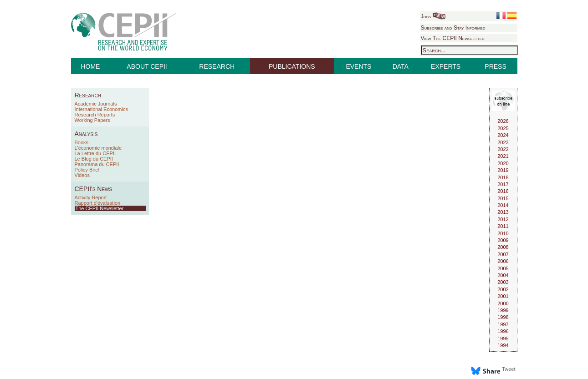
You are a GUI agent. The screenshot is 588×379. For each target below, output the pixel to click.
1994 (503, 345)
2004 (503, 275)
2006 (503, 261)
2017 (503, 184)
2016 (503, 191)
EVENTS (358, 66)
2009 (503, 240)
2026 (503, 121)
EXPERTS (446, 66)
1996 (503, 331)
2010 (503, 233)
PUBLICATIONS (292, 66)
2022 (503, 149)
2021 (503, 156)
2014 (503, 205)
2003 (503, 282)
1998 (503, 317)
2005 (503, 268)
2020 (503, 163)
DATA (401, 66)
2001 (503, 296)
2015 (503, 198)
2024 (503, 135)
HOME (90, 66)
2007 (503, 254)
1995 (503, 339)
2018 (503, 177)
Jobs (433, 16)
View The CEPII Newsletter (453, 38)
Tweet (509, 369)
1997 (503, 324)
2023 (503, 142)
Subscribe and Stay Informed (453, 28)
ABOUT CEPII (147, 66)
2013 (503, 212)
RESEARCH (217, 66)
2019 (503, 170)
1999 (503, 310)
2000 (503, 303)
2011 (503, 226)
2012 (503, 219)
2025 (503, 128)
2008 (503, 247)
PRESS (495, 66)
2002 (503, 289)
